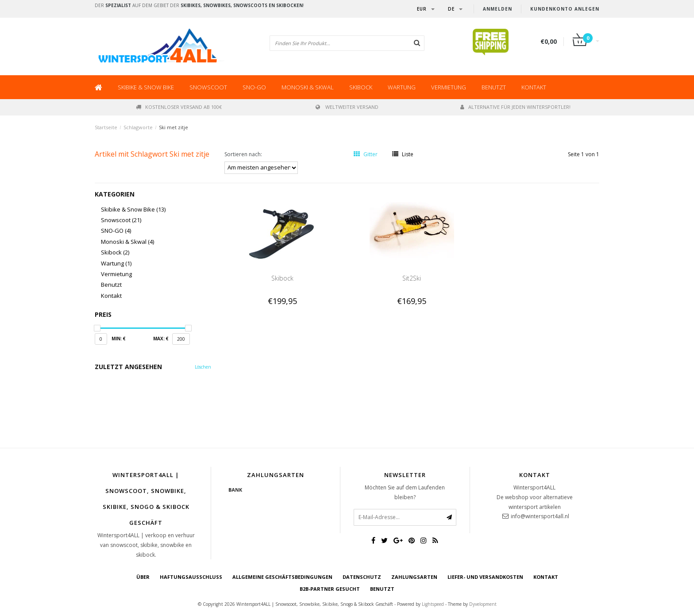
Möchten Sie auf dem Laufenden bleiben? (405, 492)
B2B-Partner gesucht (330, 589)
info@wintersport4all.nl (540, 516)
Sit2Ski (412, 278)
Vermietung (449, 87)
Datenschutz (362, 577)
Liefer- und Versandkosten (485, 577)
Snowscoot (208, 87)
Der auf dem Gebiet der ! (199, 5)
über (143, 577)
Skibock (361, 87)
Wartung (402, 87)
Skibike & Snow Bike (146, 87)
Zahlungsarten (414, 577)
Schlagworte (138, 127)
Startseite (106, 127)
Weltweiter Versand (347, 107)
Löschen (203, 367)
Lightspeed (433, 604)
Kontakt (534, 87)
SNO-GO (254, 87)
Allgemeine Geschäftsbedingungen (282, 577)
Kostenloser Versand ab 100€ (179, 107)
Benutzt (494, 87)
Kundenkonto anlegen (565, 9)
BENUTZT (382, 589)
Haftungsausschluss (191, 577)
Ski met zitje (173, 127)
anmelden (497, 9)
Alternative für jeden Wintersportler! (515, 107)
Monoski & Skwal (308, 87)
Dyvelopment (483, 604)
